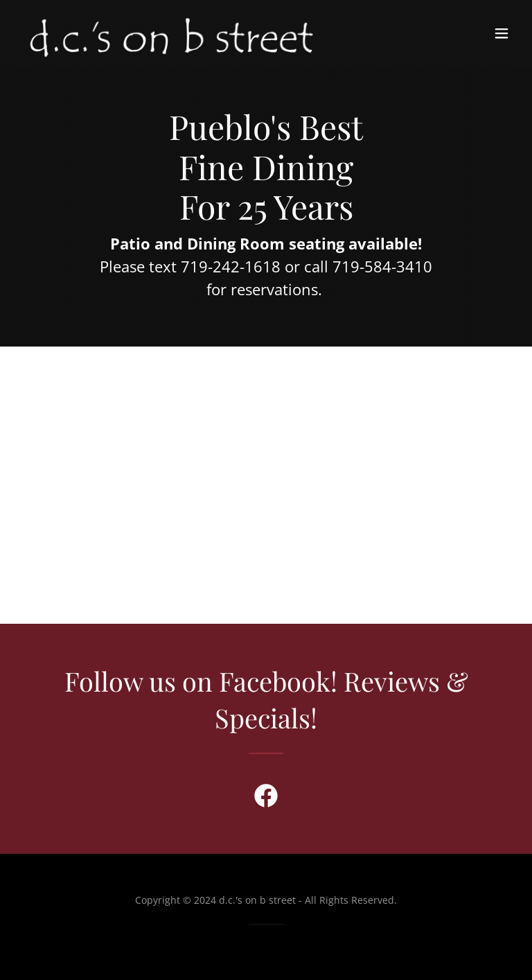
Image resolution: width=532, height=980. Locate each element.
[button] (502, 33)
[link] (171, 33)
